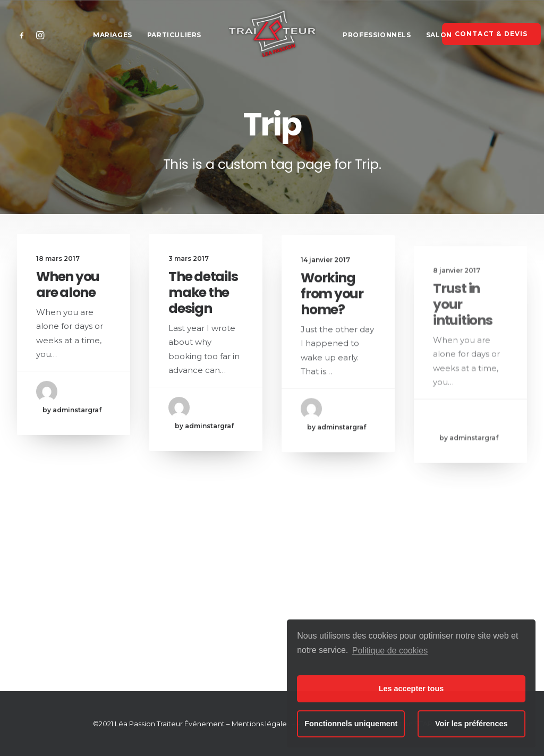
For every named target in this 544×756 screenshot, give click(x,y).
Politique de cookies (390, 651)
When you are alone (68, 284)
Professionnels (377, 35)
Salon (439, 35)
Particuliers (174, 35)
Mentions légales (261, 724)
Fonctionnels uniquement (351, 724)
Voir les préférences (471, 724)
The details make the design (203, 294)
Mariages (113, 35)
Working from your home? (332, 306)
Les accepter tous (411, 689)
